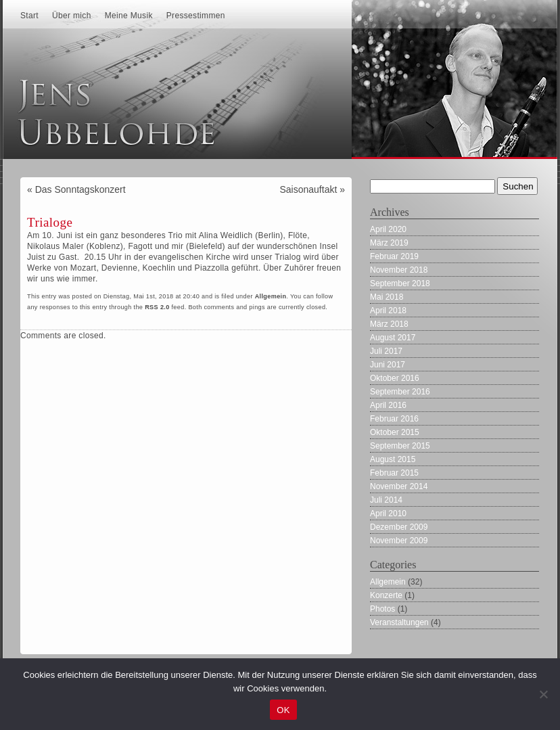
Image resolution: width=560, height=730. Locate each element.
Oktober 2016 (395, 378)
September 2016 (400, 392)
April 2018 (388, 311)
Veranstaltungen (399, 622)
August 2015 (393, 459)
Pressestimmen (196, 16)
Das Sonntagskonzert (80, 189)
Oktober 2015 (395, 432)
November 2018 (399, 270)
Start (29, 16)
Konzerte (386, 595)
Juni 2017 (388, 365)
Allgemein (271, 296)
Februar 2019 (394, 256)
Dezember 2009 (399, 527)
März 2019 (389, 243)
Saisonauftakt (308, 189)
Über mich (72, 16)
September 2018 (400, 283)
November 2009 (399, 541)
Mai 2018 (387, 297)
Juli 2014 (386, 500)
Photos (382, 609)
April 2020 (388, 229)
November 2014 (399, 486)
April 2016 (388, 405)
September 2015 (400, 446)
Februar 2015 (394, 473)
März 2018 (389, 324)
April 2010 (388, 514)
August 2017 (393, 338)
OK (283, 710)
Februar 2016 (394, 419)
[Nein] (543, 694)
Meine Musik (129, 16)
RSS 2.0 (157, 307)
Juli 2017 (386, 351)
